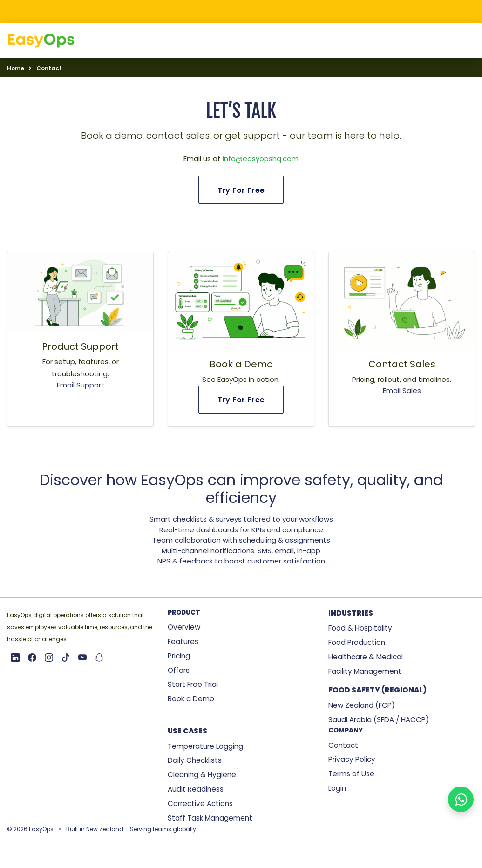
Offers (179, 670)
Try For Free (241, 190)
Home (16, 68)
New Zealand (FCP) (362, 705)
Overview (184, 627)
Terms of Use (351, 774)
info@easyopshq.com (261, 159)
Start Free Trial (193, 684)
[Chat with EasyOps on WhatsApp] (461, 799)
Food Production (357, 642)
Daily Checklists (195, 760)
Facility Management (365, 671)
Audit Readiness (196, 789)
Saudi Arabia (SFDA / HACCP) (379, 720)
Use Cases (187, 731)
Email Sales (402, 390)
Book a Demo (191, 699)
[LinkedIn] (15, 658)
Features (183, 641)
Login (337, 788)
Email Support (81, 385)
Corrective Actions (200, 804)
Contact (343, 745)
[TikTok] (66, 658)
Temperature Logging (205, 746)
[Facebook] (32, 658)
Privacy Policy (352, 759)
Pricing (179, 656)
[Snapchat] (99, 658)
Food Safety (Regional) (377, 690)
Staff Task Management (210, 818)
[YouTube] (82, 658)
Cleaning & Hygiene (202, 775)
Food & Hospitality (360, 628)
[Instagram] (49, 658)
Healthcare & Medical (366, 657)
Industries (351, 613)
